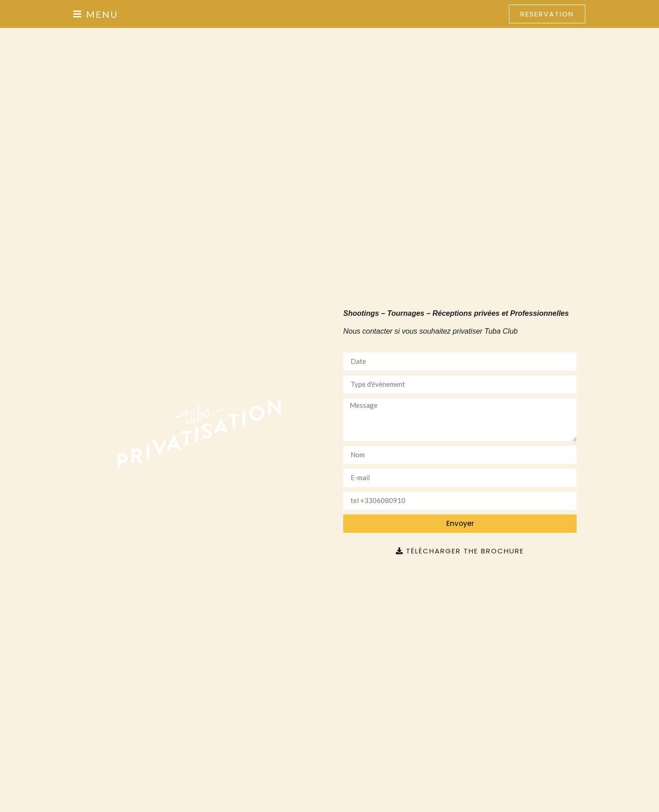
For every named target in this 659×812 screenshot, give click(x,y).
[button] (96, 14)
